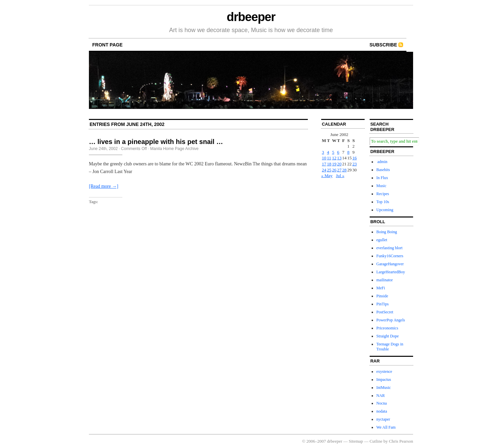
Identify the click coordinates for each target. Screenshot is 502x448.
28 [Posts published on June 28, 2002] (344, 170)
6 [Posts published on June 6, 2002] (338, 152)
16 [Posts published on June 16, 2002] (354, 158)
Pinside (382, 296)
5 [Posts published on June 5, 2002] (333, 152)
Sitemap (356, 441)
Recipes (383, 194)
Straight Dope (388, 336)
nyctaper (383, 419)
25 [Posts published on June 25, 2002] (329, 170)
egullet (382, 240)
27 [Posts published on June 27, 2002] (339, 170)
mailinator (385, 280)
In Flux (382, 178)
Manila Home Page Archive (174, 149)
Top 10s (383, 202)
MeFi (381, 288)
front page (107, 45)
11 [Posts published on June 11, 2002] (329, 158)
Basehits (383, 170)
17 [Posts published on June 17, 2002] (324, 164)
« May (327, 176)
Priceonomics (387, 328)
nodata (382, 411)
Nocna (382, 403)
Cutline (376, 441)
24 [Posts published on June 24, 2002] (324, 170)
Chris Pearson (401, 441)
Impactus (384, 380)
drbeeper (251, 17)
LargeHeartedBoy (391, 272)
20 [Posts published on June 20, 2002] (339, 164)
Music (381, 186)
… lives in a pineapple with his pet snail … (156, 142)
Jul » (340, 176)
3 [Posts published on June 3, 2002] (323, 152)
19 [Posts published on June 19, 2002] (334, 164)
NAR (381, 396)
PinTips (383, 304)
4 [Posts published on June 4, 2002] (328, 152)
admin (382, 162)
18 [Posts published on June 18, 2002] (329, 164)
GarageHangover (390, 264)
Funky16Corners (390, 256)
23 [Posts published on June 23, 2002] (354, 164)
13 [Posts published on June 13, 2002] (339, 158)
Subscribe (383, 45)
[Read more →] (104, 186)
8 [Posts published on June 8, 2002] (348, 152)
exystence (384, 371)
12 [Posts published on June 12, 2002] (334, 158)
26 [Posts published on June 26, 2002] (334, 170)
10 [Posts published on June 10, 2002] (324, 158)
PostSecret (385, 312)
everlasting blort (389, 248)
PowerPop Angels (391, 320)
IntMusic (384, 388)
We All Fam (386, 427)
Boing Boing (387, 232)
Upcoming (385, 210)
